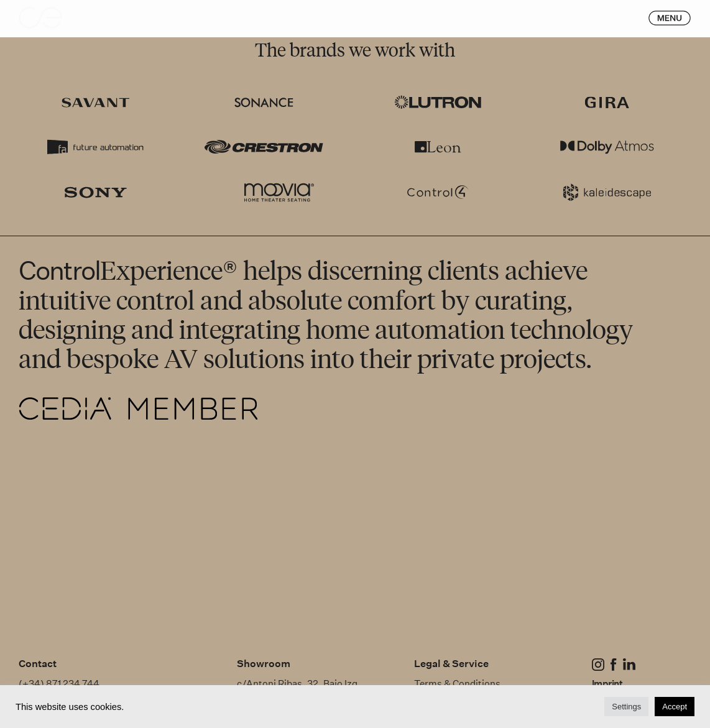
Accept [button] (675, 707)
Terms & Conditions (458, 684)
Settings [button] (626, 707)
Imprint (607, 684)
